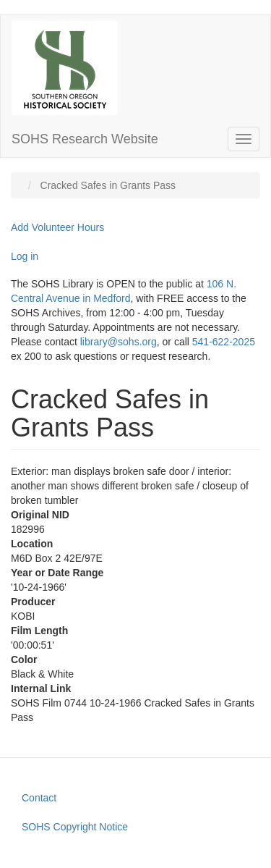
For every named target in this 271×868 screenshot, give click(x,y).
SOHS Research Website (85, 139)
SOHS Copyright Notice (75, 827)
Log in (25, 256)
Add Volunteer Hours (57, 227)
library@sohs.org (119, 342)
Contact (39, 798)
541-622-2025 (224, 342)
